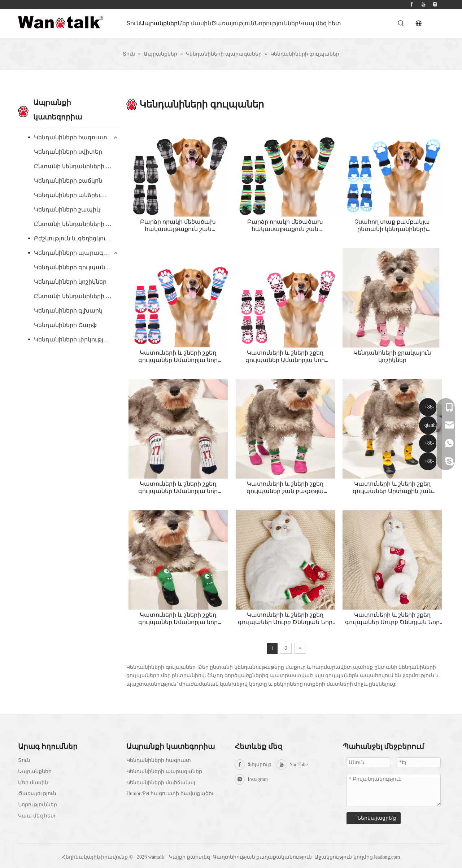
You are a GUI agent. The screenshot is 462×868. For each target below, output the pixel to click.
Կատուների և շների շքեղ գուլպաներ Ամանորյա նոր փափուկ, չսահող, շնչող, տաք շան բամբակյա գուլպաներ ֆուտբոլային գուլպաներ (178, 357)
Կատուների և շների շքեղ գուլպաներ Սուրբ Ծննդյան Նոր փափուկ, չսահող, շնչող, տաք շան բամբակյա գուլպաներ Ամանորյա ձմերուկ (285, 619)
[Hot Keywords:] (401, 23)
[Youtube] (423, 5)
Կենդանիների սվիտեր (68, 152)
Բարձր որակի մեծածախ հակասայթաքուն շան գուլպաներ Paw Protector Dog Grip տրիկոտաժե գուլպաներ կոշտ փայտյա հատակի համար (178, 226)
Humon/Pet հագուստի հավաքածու (170, 793)
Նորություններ (38, 805)
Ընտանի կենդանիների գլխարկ (77, 166)
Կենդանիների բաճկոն (68, 181)
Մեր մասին (33, 783)
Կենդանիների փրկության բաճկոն (77, 339)
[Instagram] (435, 5)
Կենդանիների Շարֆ (65, 325)
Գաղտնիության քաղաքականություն (263, 857)
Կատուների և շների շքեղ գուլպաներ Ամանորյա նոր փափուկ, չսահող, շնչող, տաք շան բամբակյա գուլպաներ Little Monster (178, 619)
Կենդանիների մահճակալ (161, 783)
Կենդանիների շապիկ (67, 210)
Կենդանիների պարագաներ (77, 253)
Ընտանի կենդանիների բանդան (77, 296)
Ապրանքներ (35, 771)
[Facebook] (411, 5)
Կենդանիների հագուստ (71, 137)
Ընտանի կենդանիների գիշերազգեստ (77, 224)
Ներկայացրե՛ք (377, 818)
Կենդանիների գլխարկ (68, 311)
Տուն (24, 760)
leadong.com (387, 857)
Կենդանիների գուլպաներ (73, 267)
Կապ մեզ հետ (37, 816)
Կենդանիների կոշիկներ (70, 282)
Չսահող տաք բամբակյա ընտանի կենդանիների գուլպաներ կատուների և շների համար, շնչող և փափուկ (392, 226)
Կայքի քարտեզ (189, 857)
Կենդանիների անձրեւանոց (76, 195)
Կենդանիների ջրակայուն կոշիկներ (392, 357)
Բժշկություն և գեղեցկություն (77, 238)
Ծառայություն (37, 793)
